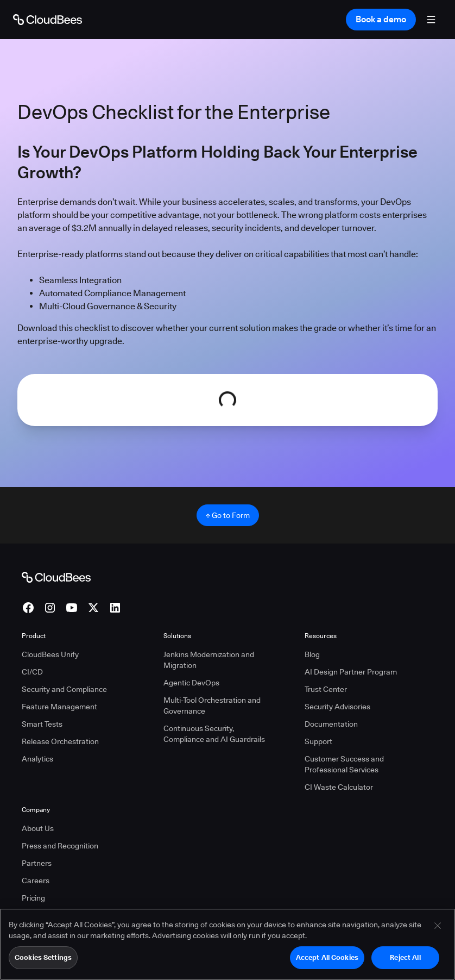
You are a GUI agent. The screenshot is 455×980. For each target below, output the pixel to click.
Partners (37, 863)
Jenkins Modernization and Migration (209, 660)
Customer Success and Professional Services (344, 764)
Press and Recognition (60, 846)
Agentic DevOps (191, 683)
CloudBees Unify (50, 654)
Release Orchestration (60, 741)
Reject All (405, 958)
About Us (38, 828)
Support (318, 741)
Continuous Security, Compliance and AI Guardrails (214, 734)
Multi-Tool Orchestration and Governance (212, 706)
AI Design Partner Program (351, 672)
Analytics (37, 759)
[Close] (438, 927)
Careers (36, 881)
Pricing (33, 898)
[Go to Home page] (48, 20)
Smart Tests (42, 724)
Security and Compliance (64, 689)
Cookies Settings (43, 958)
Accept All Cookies (327, 958)
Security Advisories (337, 707)
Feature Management (59, 707)
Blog (312, 654)
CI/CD (32, 672)
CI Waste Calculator (339, 787)
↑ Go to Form (228, 515)
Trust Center (326, 689)
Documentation (331, 724)
